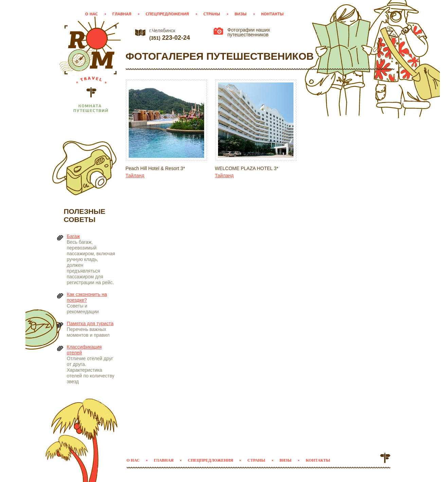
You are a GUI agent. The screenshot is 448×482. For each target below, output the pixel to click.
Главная (164, 460)
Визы (285, 460)
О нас (133, 460)
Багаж (74, 236)
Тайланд (135, 175)
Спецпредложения (210, 460)
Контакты (318, 460)
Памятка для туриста (90, 323)
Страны (256, 460)
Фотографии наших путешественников (249, 32)
